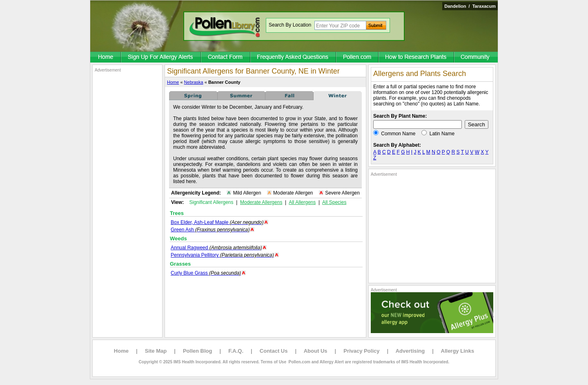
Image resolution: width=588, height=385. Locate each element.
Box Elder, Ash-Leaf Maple (217, 222)
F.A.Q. (236, 351)
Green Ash (210, 230)
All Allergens (302, 202)
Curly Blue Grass (206, 273)
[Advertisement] (127, 195)
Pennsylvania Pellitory (222, 255)
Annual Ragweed (216, 248)
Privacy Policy (361, 351)
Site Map (156, 351)
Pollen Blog (198, 351)
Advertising (410, 351)
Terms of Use (273, 362)
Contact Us (274, 351)
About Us (316, 351)
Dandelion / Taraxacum (470, 6)
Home (173, 82)
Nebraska (194, 82)
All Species (334, 202)
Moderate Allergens (261, 202)
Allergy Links (458, 351)
